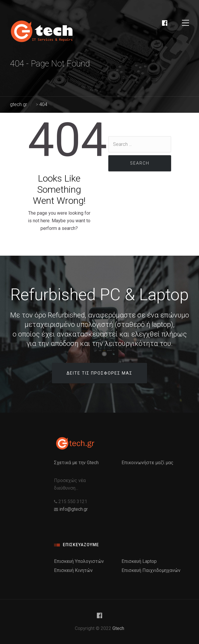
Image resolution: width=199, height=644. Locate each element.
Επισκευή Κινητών (73, 570)
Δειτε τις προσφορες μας (99, 373)
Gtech (118, 628)
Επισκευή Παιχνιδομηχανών (151, 570)
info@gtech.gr (74, 509)
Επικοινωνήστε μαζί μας (147, 463)
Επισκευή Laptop (139, 561)
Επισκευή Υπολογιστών (79, 561)
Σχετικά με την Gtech (76, 463)
